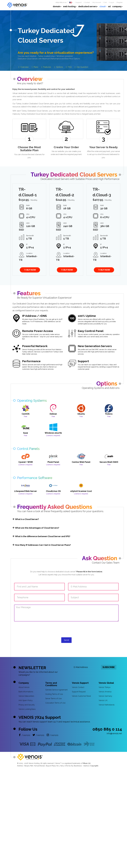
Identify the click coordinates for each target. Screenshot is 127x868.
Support (78, 2)
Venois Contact (78, 687)
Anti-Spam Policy (26, 700)
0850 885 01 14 (61, 2)
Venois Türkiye (105, 687)
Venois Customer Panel (81, 696)
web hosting (70, 6)
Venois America (105, 692)
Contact (87, 2)
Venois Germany (105, 696)
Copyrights (94, 766)
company (118, 6)
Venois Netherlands (107, 705)
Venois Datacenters (26, 696)
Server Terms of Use (53, 699)
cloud (103, 6)
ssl (109, 6)
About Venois (24, 687)
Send (66, 640)
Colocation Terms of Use (55, 703)
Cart (105, 2)
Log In (111, 2)
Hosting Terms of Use (54, 694)
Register (119, 2)
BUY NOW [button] (30, 270)
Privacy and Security (27, 705)
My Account (96, 2)
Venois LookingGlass (27, 709)
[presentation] (66, 631)
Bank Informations (26, 692)
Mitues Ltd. (87, 763)
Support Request (79, 692)
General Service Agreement (56, 690)
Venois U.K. (103, 700)
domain (57, 6)
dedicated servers (88, 6)
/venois (24, 735)
